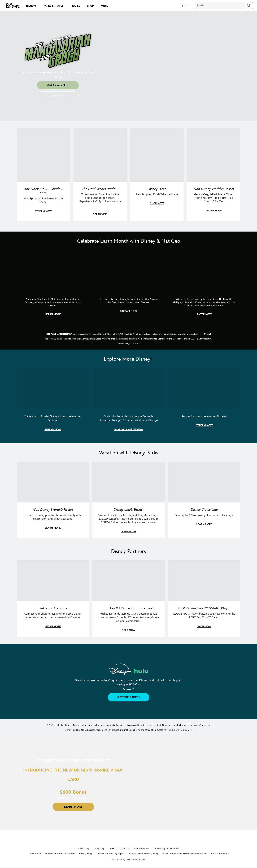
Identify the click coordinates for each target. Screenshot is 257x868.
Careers (112, 848)
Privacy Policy (86, 854)
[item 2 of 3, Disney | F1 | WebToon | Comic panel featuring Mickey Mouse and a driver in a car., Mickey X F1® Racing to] (128, 599)
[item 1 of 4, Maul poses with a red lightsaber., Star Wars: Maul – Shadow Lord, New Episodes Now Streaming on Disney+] (43, 175)
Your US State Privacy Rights (110, 854)
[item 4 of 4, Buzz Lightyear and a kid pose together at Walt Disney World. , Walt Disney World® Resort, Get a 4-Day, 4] (214, 175)
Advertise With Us (141, 848)
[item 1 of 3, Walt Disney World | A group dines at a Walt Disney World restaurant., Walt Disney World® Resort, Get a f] (53, 500)
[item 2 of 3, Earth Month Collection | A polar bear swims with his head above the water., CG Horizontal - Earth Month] (128, 286)
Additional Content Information (60, 854)
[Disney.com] (12, 6)
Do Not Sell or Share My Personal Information (184, 854)
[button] (188, 6)
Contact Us (124, 848)
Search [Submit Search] (249, 6)
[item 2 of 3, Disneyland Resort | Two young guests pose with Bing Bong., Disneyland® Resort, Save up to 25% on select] (128, 500)
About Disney (84, 848)
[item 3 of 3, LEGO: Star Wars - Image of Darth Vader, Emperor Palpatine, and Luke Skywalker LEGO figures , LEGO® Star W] (204, 599)
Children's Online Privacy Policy (143, 854)
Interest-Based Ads (220, 854)
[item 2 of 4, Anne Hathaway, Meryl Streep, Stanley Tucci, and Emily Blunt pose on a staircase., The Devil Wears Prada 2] (100, 175)
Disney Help (99, 848)
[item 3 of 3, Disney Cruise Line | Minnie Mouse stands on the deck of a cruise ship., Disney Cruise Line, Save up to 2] (204, 500)
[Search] (220, 6)
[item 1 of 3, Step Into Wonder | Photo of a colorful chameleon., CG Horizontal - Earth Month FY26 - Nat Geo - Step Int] (53, 286)
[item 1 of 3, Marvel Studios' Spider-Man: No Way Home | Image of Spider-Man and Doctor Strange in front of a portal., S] (53, 402)
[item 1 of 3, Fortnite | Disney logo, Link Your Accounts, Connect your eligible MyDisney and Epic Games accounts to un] (53, 599)
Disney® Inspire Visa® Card (166, 848)
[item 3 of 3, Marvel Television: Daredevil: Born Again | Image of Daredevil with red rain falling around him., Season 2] (204, 402)
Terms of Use (34, 854)
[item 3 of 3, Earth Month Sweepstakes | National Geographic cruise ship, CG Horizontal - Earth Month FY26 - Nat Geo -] (204, 286)
